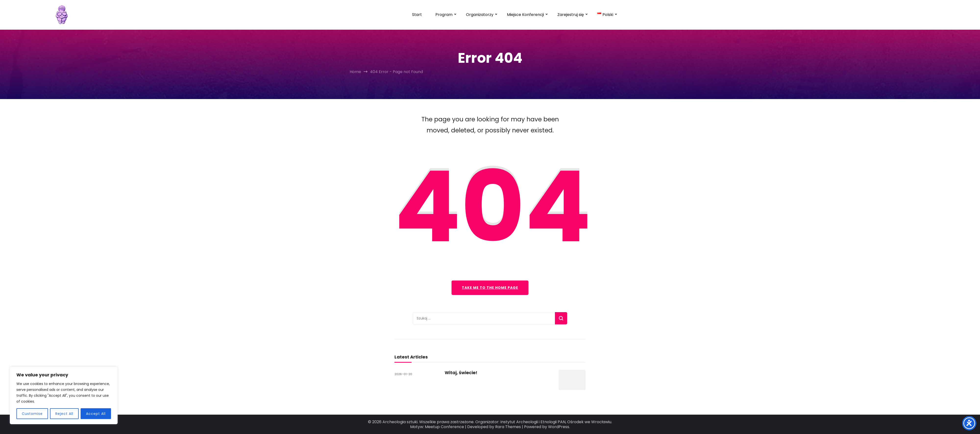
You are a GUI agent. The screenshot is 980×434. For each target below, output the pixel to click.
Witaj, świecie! (461, 373)
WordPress (559, 427)
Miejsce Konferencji (525, 15)
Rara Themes (508, 427)
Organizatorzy (480, 15)
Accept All (96, 414)
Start (417, 15)
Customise (32, 414)
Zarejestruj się (571, 15)
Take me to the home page (490, 288)
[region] (64, 396)
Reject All (64, 414)
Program (444, 15)
